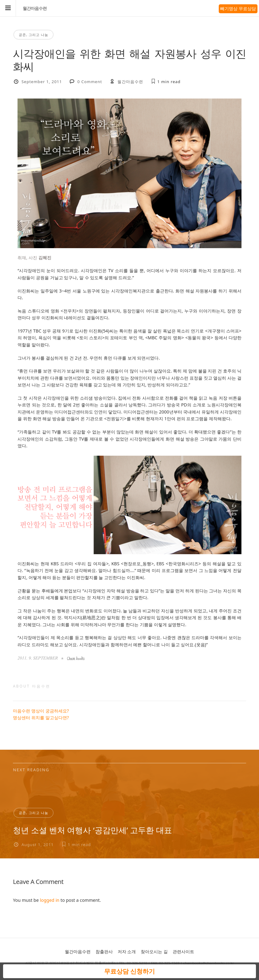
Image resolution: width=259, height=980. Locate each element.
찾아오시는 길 (154, 952)
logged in (50, 900)
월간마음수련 (35, 8)
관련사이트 (183, 952)
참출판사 (104, 952)
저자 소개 (127, 952)
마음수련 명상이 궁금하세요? (41, 711)
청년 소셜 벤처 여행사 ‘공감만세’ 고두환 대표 (92, 830)
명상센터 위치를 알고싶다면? (41, 718)
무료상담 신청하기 (129, 971)
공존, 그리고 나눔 (33, 35)
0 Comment (90, 82)
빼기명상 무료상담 (238, 8)
